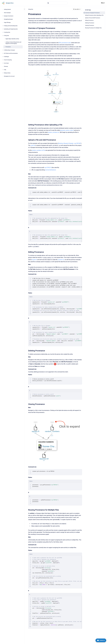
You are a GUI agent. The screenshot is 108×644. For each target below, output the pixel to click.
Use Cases (6, 63)
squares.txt (61, 260)
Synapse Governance (9, 16)
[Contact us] (101, 640)
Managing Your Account (9, 76)
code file (33, 145)
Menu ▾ (103, 3)
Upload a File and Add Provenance (93, 18)
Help (5, 70)
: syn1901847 (69, 143)
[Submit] (48, 3)
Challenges (7, 57)
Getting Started (7, 9)
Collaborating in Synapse (10, 50)
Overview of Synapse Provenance (92, 13)
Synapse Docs (10, 3)
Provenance (8, 47)
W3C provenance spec (65, 43)
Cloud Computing (8, 60)
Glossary (6, 66)
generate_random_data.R (67, 130)
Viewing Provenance (90, 25)
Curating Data (7, 32)
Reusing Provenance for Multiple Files (93, 28)
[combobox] (57, 3)
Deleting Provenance (90, 23)
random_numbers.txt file (38, 150)
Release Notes (7, 73)
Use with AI (77, 9)
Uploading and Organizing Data (11, 29)
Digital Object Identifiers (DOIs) (12, 39)
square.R (34, 260)
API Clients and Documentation (11, 53)
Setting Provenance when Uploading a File (94, 15)
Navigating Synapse (8, 19)
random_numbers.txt (54, 132)
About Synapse (7, 13)
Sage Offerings (7, 22)
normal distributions (51, 170)
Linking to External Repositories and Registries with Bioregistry (13, 43)
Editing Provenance (89, 20)
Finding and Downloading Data (11, 26)
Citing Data (7, 36)
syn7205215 (48, 168)
